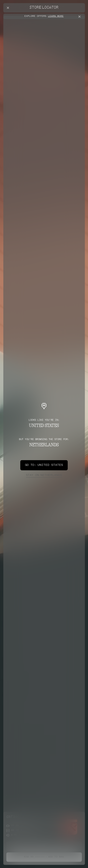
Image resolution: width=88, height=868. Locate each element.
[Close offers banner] (80, 17)
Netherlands (44, 475)
